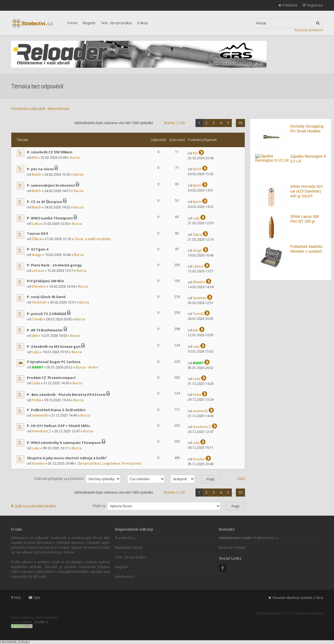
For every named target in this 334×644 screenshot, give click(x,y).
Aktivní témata (58, 109)
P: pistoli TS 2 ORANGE (47, 314)
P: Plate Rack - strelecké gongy (54, 265)
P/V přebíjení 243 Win (45, 281)
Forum (72, 23)
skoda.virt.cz (125, 576)
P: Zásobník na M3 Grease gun (54, 346)
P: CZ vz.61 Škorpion (45, 202)
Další (241, 479)
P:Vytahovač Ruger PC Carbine (54, 362)
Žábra (37, 239)
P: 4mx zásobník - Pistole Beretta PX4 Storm (66, 395)
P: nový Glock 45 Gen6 (46, 297)
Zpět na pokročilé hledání (33, 506)
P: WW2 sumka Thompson (50, 218)
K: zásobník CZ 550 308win (50, 152)
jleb (35, 335)
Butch (37, 174)
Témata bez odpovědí (28, 109)
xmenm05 (40, 415)
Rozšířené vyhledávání (309, 30)
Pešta (37, 400)
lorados (38, 463)
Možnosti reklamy (232, 547)
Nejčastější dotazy (129, 547)
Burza (75, 157)
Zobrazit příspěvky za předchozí (77, 479)
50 (240, 123)
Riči (35, 157)
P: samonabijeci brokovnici (51, 185)
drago (37, 255)
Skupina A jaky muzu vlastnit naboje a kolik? (67, 458)
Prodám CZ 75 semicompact (51, 378)
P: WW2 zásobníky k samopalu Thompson (64, 443)
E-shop (143, 23)
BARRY (38, 367)
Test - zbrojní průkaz (116, 23)
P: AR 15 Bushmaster (45, 330)
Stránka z (174, 123)
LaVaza (38, 270)
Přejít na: (99, 506)
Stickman (39, 302)
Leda (36, 383)
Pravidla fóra (125, 538)
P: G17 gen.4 (38, 249)
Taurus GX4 (37, 233)
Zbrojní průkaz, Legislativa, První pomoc (109, 463)
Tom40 (37, 319)
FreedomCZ (41, 431)
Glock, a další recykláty (93, 239)
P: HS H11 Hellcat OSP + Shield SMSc (58, 426)
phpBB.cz (41, 622)
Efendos (39, 286)
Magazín (89, 23)
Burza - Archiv (87, 367)
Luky (36, 223)
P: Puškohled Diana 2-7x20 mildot (56, 410)
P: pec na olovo (40, 169)
